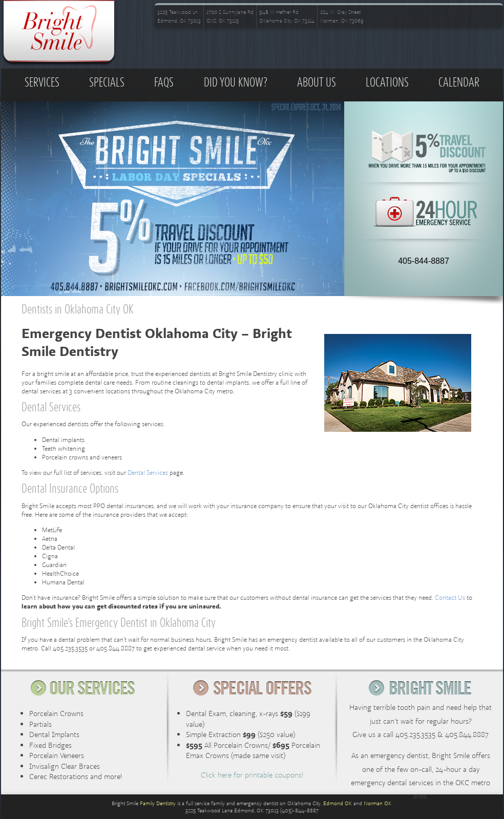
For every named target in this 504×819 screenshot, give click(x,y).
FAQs (164, 83)
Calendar (459, 83)
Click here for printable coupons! (252, 775)
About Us (317, 83)
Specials (107, 83)
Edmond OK (338, 803)
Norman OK (377, 803)
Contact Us (450, 597)
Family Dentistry (158, 803)
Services (42, 83)
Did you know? (236, 83)
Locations (387, 83)
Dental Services (148, 472)
